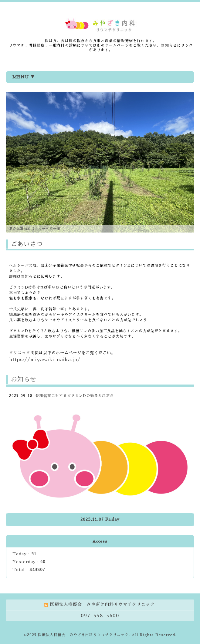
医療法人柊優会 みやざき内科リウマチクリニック (83, 635)
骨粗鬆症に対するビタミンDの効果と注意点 (75, 396)
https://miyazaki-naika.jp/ (45, 360)
